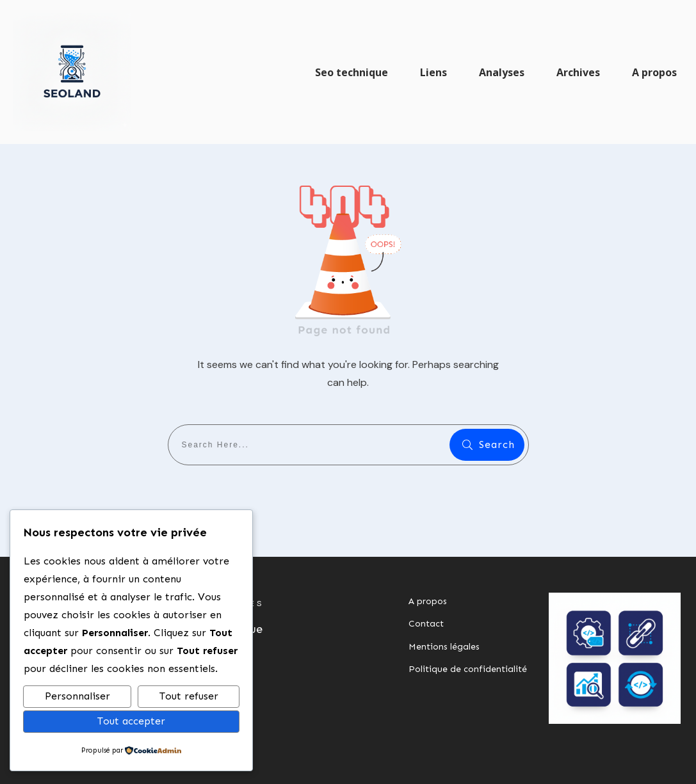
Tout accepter (131, 721)
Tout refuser (189, 696)
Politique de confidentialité (468, 669)
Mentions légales (444, 647)
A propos (428, 601)
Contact (426, 624)
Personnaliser (77, 696)
